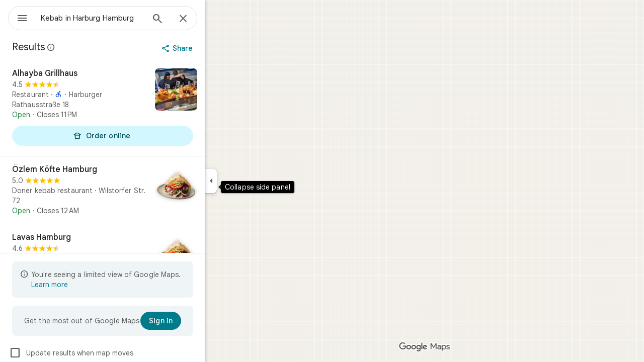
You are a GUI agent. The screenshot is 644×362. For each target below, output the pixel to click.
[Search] (194, 20)
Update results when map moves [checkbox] (107, 353)
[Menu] (18, 17)
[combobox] (118, 18)
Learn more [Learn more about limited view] (86, 285)
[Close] (219, 19)
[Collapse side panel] (247, 181)
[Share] (215, 48)
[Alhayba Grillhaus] (139, 108)
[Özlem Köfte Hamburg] (139, 190)
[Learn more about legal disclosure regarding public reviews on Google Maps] (88, 47)
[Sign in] (197, 321)
